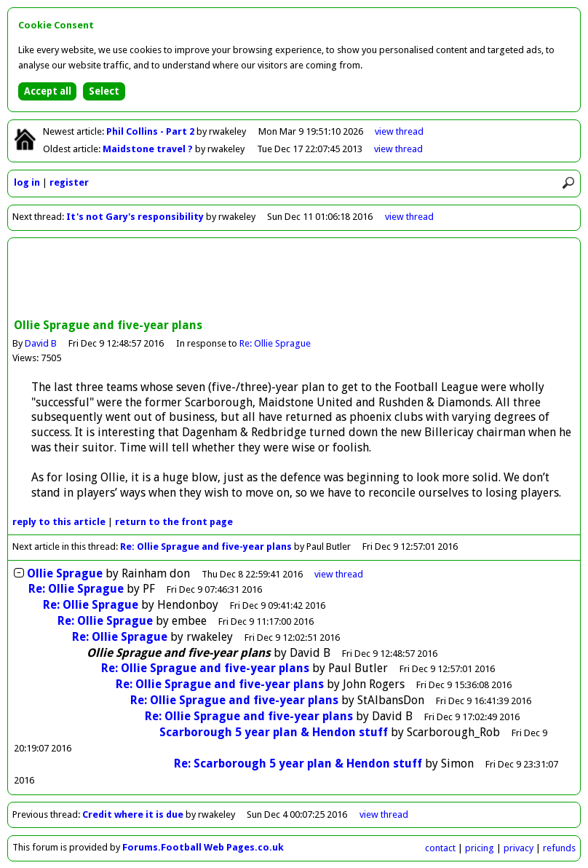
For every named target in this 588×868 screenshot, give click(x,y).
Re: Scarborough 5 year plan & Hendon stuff (298, 764)
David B (41, 343)
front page (174, 522)
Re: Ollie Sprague (275, 343)
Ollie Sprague (65, 573)
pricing (480, 848)
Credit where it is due (133, 814)
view (399, 131)
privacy (519, 848)
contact (440, 848)
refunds (559, 848)
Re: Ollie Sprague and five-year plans (206, 547)
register (69, 182)
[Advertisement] (294, 280)
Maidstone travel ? (149, 149)
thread (339, 574)
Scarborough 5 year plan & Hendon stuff (274, 732)
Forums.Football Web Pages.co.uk (203, 847)
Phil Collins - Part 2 (151, 131)
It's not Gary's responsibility (135, 217)
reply (59, 522)
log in (27, 182)
